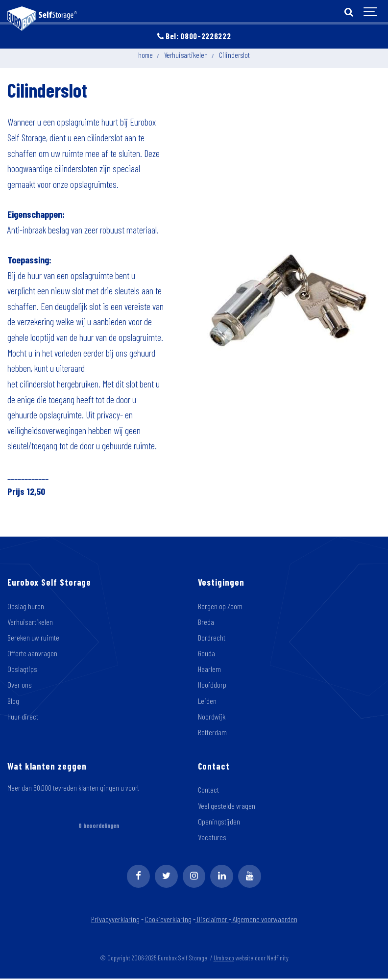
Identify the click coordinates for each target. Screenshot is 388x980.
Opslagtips (22, 670)
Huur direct (23, 718)
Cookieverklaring (169, 921)
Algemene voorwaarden (266, 921)
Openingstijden (219, 823)
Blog (13, 701)
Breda (206, 622)
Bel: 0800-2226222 (194, 36)
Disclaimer (214, 921)
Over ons (20, 686)
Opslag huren (26, 606)
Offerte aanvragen (32, 654)
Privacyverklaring (114, 921)
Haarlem (209, 670)
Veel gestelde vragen (227, 807)
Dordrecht (212, 638)
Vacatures (212, 839)
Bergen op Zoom (221, 606)
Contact (209, 791)
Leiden (207, 701)
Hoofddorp (212, 686)
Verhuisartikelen (30, 622)
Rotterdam (212, 733)
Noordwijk (212, 718)
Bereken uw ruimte (34, 638)
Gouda (207, 654)
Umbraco (224, 960)
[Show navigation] (371, 12)
